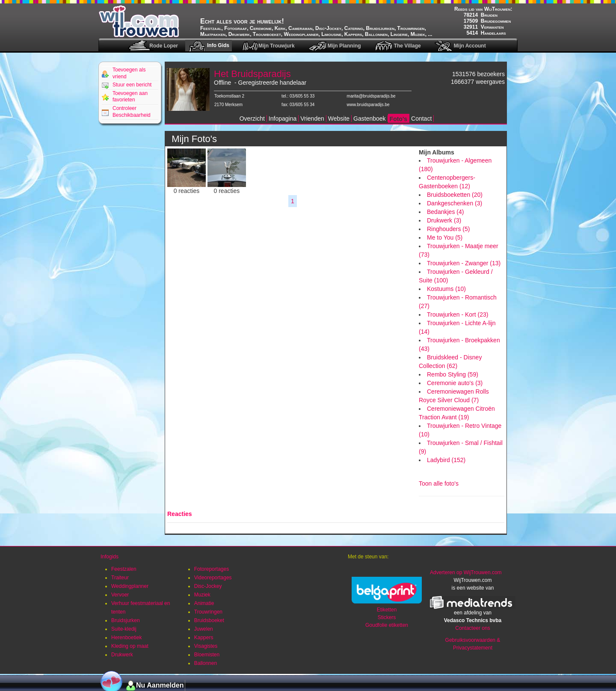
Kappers (204, 638)
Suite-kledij (124, 629)
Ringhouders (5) (448, 229)
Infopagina (283, 119)
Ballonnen (206, 663)
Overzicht (252, 119)
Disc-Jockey (208, 586)
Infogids (110, 557)
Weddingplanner (130, 586)
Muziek (202, 595)
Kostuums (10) (446, 289)
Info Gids (218, 45)
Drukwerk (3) (444, 220)
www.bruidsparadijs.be (368, 105)
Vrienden (312, 119)
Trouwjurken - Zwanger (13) (464, 263)
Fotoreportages (212, 569)
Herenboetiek (126, 638)
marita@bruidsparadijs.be (371, 96)
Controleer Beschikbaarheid (132, 112)
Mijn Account (470, 46)
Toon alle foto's (439, 483)
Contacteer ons (472, 628)
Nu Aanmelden (160, 685)
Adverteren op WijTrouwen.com (466, 572)
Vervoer (120, 595)
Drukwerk (122, 655)
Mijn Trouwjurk (277, 46)
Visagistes (206, 646)
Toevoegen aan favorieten (130, 97)
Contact (421, 119)
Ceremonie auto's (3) (455, 383)
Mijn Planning (344, 46)
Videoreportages (213, 578)
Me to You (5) (445, 237)
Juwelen (204, 629)
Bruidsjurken (126, 620)
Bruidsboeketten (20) (455, 195)
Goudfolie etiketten (387, 625)
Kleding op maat (130, 646)
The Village (407, 46)
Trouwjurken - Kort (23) (458, 314)
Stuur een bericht (132, 85)
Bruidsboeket (209, 620)
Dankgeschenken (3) (455, 203)
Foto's (398, 119)
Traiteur (120, 578)
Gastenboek (370, 119)
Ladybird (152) (446, 460)
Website (339, 119)
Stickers (387, 617)
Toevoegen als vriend (129, 73)
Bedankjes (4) (445, 212)
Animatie (204, 603)
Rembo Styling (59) (453, 374)
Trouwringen (208, 612)
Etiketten (387, 610)
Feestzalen (124, 569)
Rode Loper (164, 46)
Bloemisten (207, 655)
